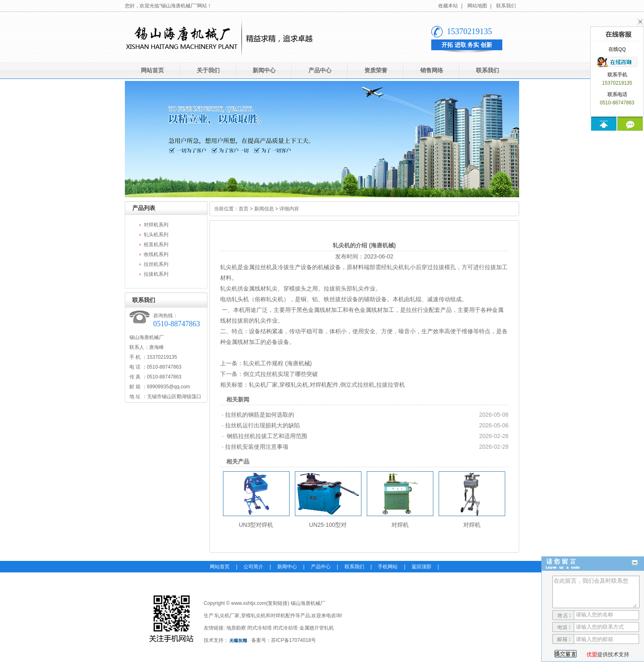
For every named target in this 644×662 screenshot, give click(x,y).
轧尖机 (229, 267)
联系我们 (506, 6)
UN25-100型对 (328, 525)
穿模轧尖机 (294, 385)
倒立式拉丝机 (357, 385)
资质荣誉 (376, 70)
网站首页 (152, 70)
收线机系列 (156, 254)
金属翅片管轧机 (317, 628)
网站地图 (477, 6)
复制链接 (278, 603)
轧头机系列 (156, 235)
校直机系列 (156, 245)
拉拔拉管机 (391, 385)
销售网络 (432, 70)
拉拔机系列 (156, 274)
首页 (244, 209)
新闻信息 (264, 209)
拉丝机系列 (156, 264)
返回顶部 (421, 567)
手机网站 (388, 567)
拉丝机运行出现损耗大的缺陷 (262, 425)
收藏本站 (448, 6)
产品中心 (320, 70)
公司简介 (253, 567)
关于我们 (208, 70)
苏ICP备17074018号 (293, 640)
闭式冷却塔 (260, 628)
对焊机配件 (324, 385)
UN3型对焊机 (256, 525)
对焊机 (400, 525)
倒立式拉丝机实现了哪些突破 (281, 374)
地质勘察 (236, 628)
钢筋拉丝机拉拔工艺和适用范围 (266, 436)
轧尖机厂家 (263, 385)
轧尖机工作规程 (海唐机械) (277, 363)
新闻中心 (264, 70)
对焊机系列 (156, 225)
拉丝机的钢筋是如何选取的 (260, 415)
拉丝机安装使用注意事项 (257, 447)
